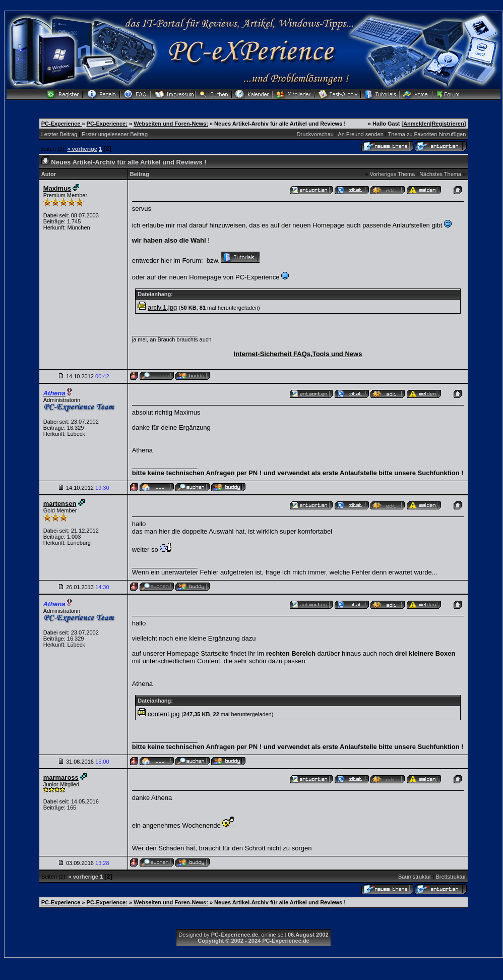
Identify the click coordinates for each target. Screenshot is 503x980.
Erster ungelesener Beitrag (115, 134)
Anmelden (417, 124)
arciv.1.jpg (162, 307)
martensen (60, 504)
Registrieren (448, 124)
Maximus (57, 188)
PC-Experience (62, 124)
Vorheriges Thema (392, 174)
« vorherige (82, 149)
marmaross (61, 777)
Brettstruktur (451, 877)
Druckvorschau (315, 134)
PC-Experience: (107, 124)
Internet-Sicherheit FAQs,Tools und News (298, 354)
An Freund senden (361, 134)
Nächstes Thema (440, 174)
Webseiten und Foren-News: (171, 124)
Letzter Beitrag (59, 134)
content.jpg (164, 714)
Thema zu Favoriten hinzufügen (427, 134)
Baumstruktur (415, 877)
